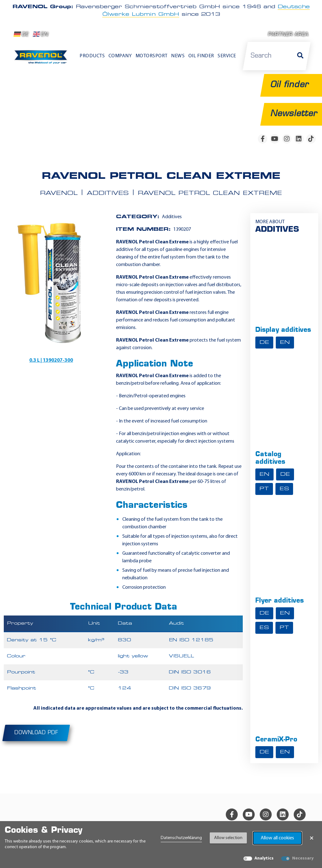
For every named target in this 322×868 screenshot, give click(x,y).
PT (264, 489)
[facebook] (263, 139)
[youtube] (275, 139)
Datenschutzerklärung (181, 838)
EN (40, 34)
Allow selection (228, 838)
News (178, 56)
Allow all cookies (277, 838)
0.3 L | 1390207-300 (51, 360)
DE (21, 34)
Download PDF (36, 733)
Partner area (288, 35)
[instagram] (287, 139)
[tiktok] (311, 139)
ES (284, 489)
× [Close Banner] (312, 838)
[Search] (300, 56)
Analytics (264, 858)
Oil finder (201, 56)
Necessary (303, 858)
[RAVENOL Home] (42, 59)
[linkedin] (299, 139)
